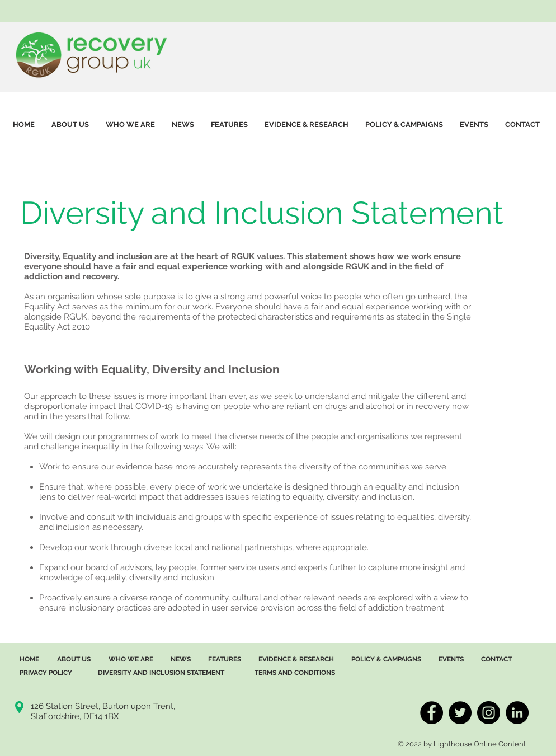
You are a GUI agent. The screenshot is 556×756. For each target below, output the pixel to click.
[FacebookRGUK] (432, 713)
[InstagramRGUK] (489, 713)
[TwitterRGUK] (460, 713)
